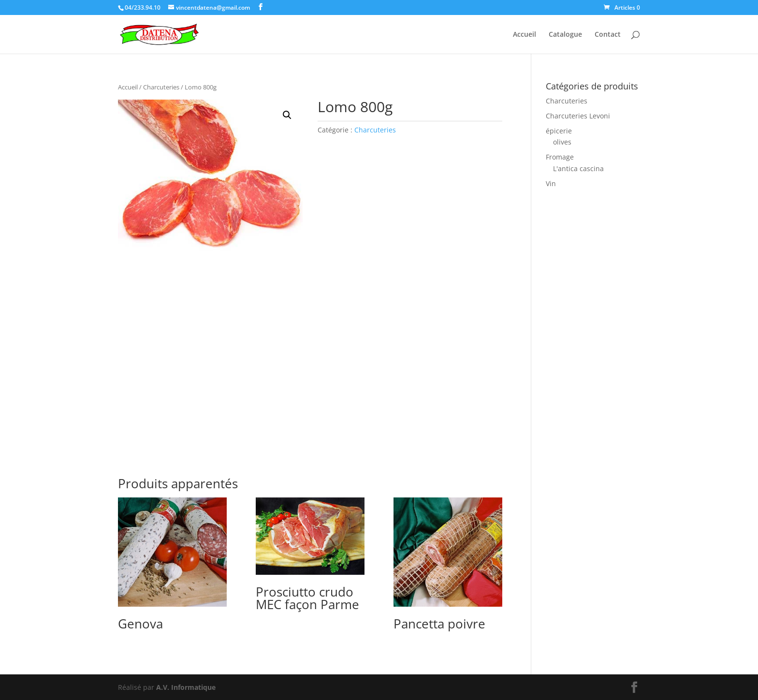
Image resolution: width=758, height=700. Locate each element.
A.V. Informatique (186, 687)
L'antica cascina (578, 168)
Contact (608, 35)
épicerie (559, 131)
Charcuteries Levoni (578, 116)
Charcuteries (161, 87)
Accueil (525, 35)
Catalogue (565, 35)
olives (562, 142)
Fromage (560, 157)
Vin (551, 183)
